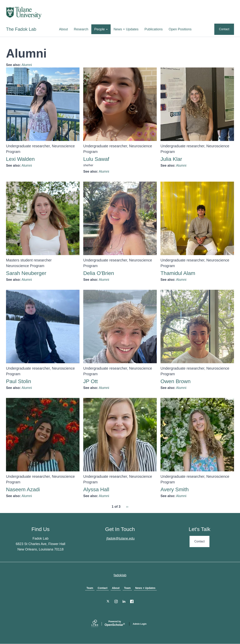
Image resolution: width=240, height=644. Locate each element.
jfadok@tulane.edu (120, 538)
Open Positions (180, 29)
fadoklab (120, 575)
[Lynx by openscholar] (98, 624)
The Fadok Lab (21, 29)
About (63, 29)
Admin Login (140, 624)
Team (90, 588)
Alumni (27, 65)
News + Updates (126, 29)
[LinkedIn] (124, 601)
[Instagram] (116, 601)
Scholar (115, 623)
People (101, 29)
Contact (224, 29)
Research (81, 29)
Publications (153, 29)
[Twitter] (108, 601)
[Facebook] (132, 601)
